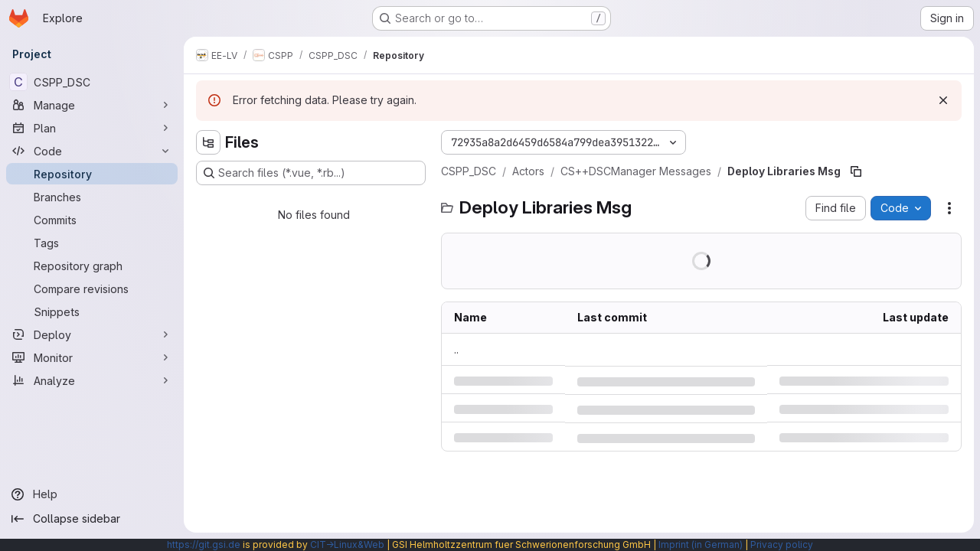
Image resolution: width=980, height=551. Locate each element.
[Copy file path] (856, 171)
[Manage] (92, 105)
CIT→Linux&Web (347, 544)
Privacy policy (782, 544)
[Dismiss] (943, 100)
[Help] (92, 494)
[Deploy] (92, 334)
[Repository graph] (92, 266)
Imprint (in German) (701, 544)
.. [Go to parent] (456, 349)
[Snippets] (92, 311)
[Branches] (92, 197)
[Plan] (92, 128)
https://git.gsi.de (204, 544)
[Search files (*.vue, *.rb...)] (311, 173)
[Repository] (92, 174)
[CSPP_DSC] (92, 82)
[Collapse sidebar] (92, 519)
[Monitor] (92, 357)
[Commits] (92, 220)
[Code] (92, 151)
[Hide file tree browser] (208, 142)
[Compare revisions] (92, 289)
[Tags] (92, 243)
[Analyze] (92, 380)
